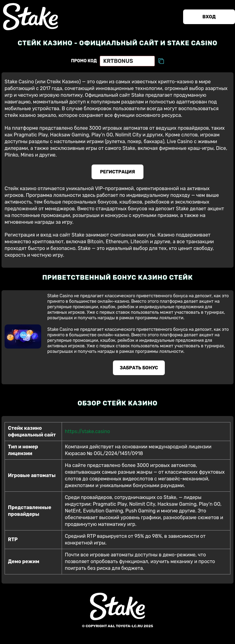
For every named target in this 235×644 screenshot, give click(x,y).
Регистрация (118, 172)
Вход (209, 17)
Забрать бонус (139, 368)
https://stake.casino (88, 431)
